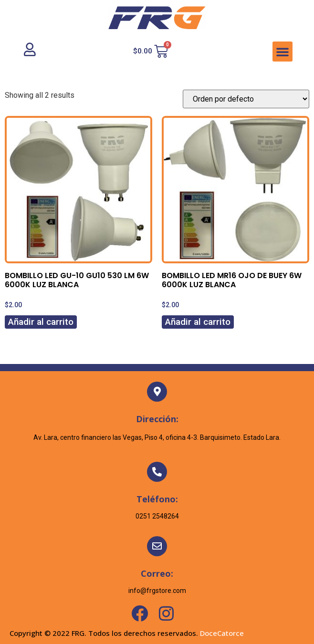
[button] (283, 52)
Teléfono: (157, 499)
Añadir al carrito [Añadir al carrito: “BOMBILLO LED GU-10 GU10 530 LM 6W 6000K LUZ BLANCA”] (41, 322)
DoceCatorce (222, 633)
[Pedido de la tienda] (246, 99)
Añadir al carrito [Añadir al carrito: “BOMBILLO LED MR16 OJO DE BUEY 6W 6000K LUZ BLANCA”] (198, 322)
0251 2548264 (157, 516)
